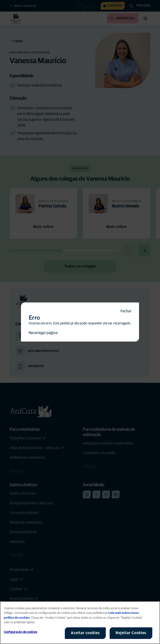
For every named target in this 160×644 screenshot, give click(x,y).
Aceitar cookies (85, 633)
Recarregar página (43, 333)
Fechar (126, 311)
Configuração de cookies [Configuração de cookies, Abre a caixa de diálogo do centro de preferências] (21, 632)
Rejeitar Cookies (131, 633)
